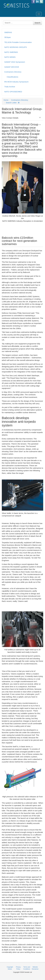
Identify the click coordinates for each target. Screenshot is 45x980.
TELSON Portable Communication (18, 42)
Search (37, 23)
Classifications (12, 77)
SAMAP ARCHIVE (12, 67)
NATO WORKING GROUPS (16, 47)
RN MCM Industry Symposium (16, 82)
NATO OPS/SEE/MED (13, 92)
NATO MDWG (10, 57)
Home (6, 100)
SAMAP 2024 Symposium (15, 62)
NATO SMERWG (11, 52)
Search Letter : (13, 103)
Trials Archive (10, 87)
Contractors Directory (13, 72)
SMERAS (8, 32)
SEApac (8, 37)
